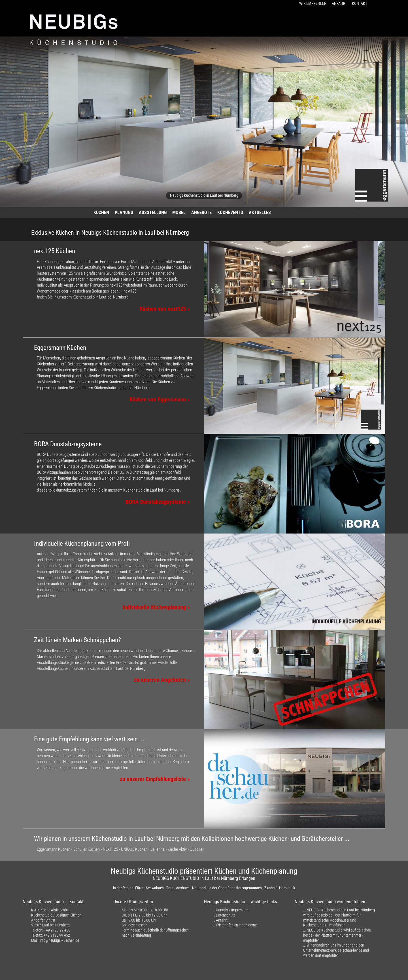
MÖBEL (179, 212)
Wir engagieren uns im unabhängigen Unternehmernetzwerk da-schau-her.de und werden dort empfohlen (336, 950)
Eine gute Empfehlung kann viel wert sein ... (89, 739)
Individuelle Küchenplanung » (156, 607)
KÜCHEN (101, 212)
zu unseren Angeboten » (162, 680)
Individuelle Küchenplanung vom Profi (82, 544)
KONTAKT (360, 3)
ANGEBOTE (201, 212)
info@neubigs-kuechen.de (59, 940)
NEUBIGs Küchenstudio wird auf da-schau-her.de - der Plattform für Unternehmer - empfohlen (338, 935)
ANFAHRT (339, 3)
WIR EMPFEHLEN (313, 3)
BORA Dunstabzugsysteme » (158, 502)
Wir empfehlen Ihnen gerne (236, 925)
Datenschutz (226, 915)
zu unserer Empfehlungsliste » (155, 779)
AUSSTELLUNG (153, 212)
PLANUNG (124, 212)
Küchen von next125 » (165, 309)
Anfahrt (222, 920)
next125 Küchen (55, 251)
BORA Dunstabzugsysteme (68, 444)
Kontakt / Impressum (232, 910)
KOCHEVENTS (230, 212)
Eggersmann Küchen (60, 348)
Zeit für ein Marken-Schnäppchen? (77, 640)
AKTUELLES (260, 212)
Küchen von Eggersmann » (160, 400)
